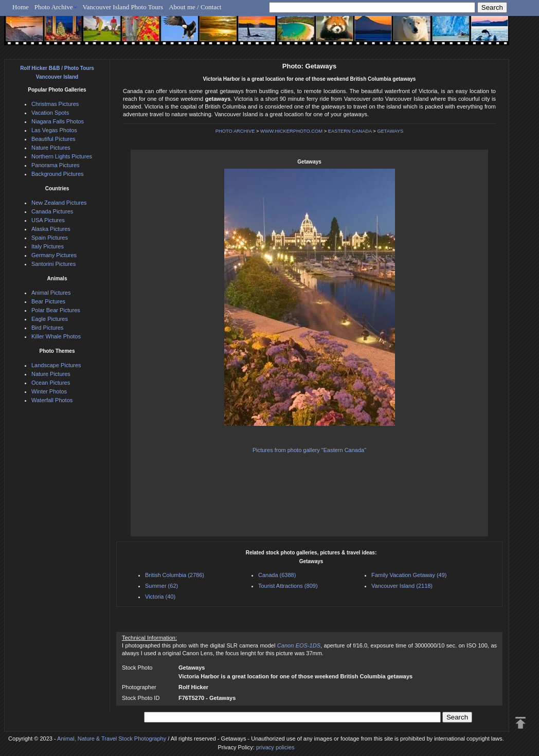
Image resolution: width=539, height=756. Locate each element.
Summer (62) (161, 586)
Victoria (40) (160, 597)
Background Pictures (58, 174)
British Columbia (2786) (175, 575)
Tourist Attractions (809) (288, 586)
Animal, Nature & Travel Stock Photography (112, 739)
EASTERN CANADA (350, 131)
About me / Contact (195, 7)
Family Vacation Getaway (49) (409, 575)
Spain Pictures (50, 238)
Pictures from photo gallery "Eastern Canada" (309, 450)
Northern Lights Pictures (62, 156)
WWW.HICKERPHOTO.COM (291, 131)
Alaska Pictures (51, 229)
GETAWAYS (390, 131)
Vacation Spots (50, 113)
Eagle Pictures (50, 319)
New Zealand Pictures (59, 203)
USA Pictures (48, 220)
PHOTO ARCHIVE (235, 131)
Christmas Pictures (55, 104)
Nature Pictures (51, 148)
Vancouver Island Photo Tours (123, 7)
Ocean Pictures (51, 383)
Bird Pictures (47, 328)
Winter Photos (49, 391)
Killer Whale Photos (56, 336)
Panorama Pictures (56, 165)
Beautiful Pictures (53, 139)
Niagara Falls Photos (58, 121)
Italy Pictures (48, 246)
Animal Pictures (51, 293)
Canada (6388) (277, 575)
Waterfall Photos (52, 400)
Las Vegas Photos (54, 130)
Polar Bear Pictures (56, 310)
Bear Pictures (48, 301)
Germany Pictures (54, 255)
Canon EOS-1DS (299, 645)
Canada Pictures (52, 211)
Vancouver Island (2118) (402, 586)
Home (21, 7)
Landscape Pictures (56, 365)
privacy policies (275, 747)
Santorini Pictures (53, 264)
